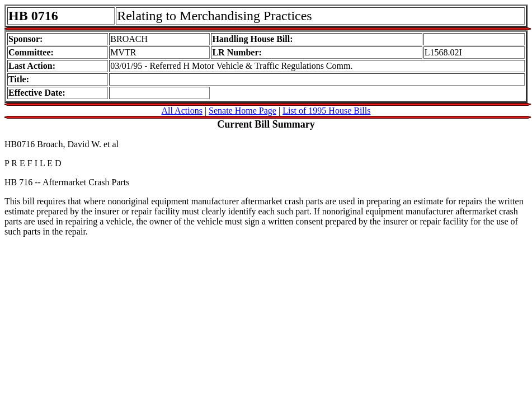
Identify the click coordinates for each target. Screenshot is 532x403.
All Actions (182, 111)
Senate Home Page (243, 111)
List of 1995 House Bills (326, 111)
